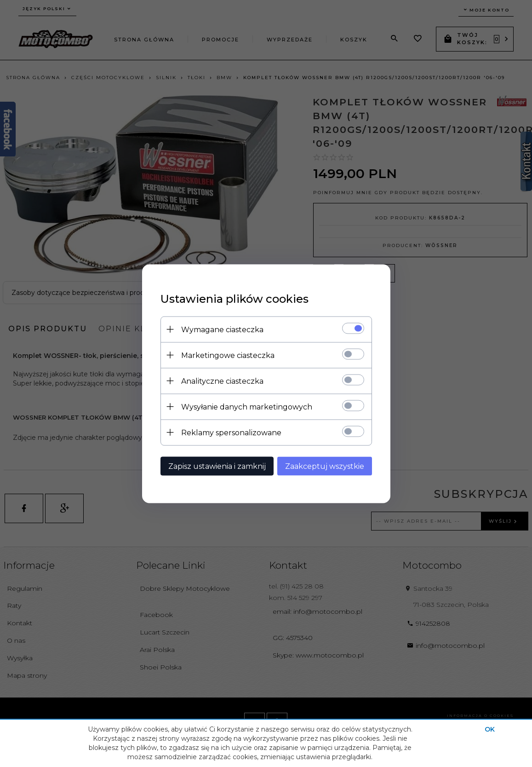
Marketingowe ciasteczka (228, 355)
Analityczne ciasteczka (222, 381)
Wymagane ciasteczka (222, 329)
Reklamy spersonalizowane (231, 432)
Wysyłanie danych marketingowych (247, 407)
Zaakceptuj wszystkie (325, 466)
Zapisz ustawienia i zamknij (217, 466)
